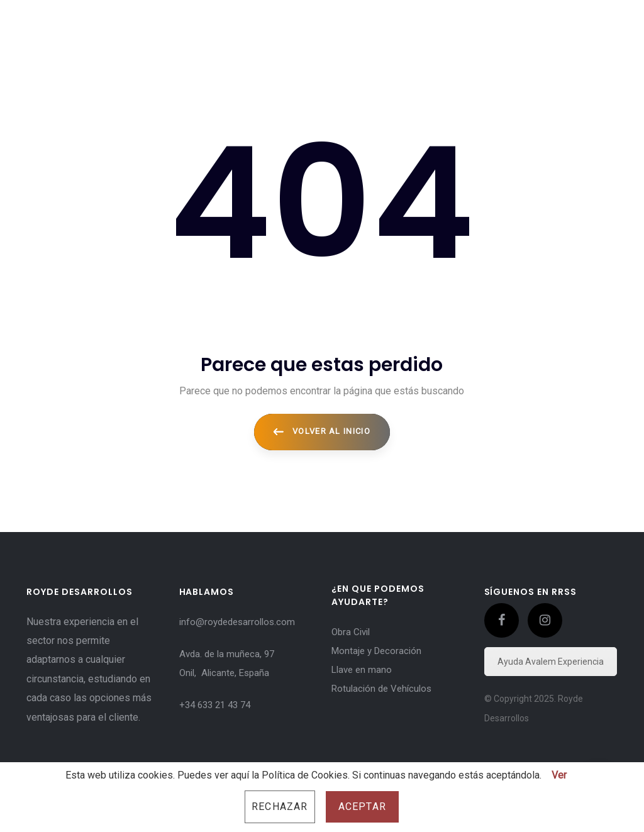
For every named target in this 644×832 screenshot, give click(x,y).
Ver (559, 775)
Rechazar (280, 807)
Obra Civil (351, 632)
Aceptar (362, 807)
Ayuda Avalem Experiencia (551, 662)
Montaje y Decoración (376, 651)
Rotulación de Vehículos (381, 689)
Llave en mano (362, 670)
